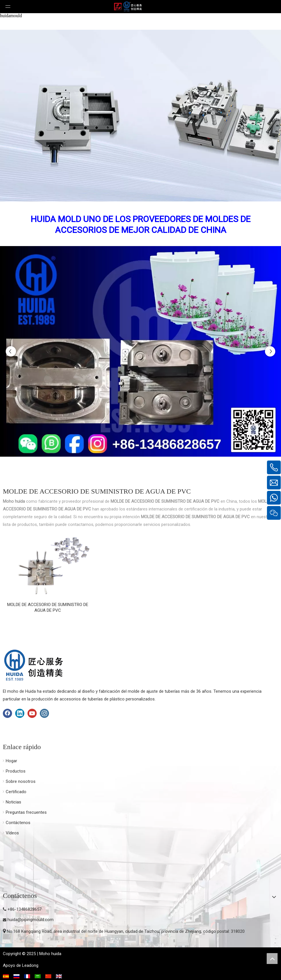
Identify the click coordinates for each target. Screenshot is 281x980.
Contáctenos (18, 823)
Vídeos (12, 833)
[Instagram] (44, 713)
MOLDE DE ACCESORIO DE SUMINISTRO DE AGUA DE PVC (48, 607)
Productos (16, 771)
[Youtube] (32, 713)
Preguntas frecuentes (26, 812)
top (272, 959)
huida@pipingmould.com (31, 920)
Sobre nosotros (21, 781)
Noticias (13, 802)
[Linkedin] (20, 713)
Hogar (11, 761)
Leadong (30, 965)
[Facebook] (7, 713)
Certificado (16, 792)
